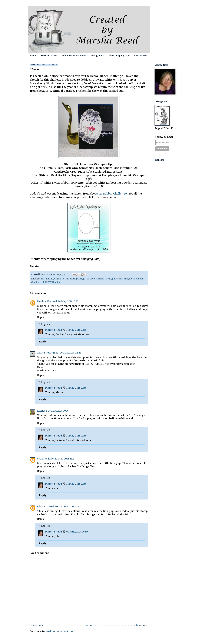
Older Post (141, 625)
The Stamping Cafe (119, 56)
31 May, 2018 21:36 (76, 388)
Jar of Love (89, 279)
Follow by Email (164, 137)
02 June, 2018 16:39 (77, 532)
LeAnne (42, 411)
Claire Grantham (48, 507)
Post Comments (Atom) (60, 631)
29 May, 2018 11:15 (64, 459)
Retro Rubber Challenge (111, 194)
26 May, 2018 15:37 (68, 301)
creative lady (45, 459)
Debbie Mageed (47, 301)
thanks (56, 282)
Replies (45, 324)
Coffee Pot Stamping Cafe (68, 279)
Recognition (97, 56)
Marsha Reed (53, 330)
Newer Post (38, 625)
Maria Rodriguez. (48, 353)
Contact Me (140, 56)
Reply (41, 317)
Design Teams (49, 56)
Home (33, 56)
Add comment (40, 553)
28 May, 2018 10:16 (58, 411)
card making (46, 279)
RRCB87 (47, 282)
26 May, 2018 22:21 (70, 353)
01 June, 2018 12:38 (70, 507)
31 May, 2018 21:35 (76, 330)
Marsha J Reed (103, 279)
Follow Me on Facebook (74, 56)
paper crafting (120, 279)
